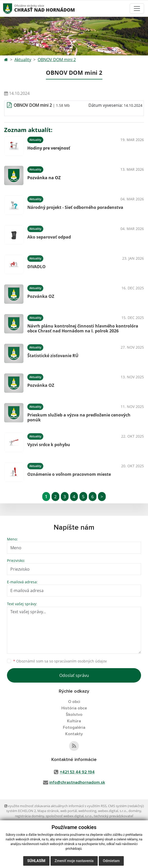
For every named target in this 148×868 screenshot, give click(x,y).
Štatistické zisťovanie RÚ (53, 356)
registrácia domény (30, 816)
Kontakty (74, 734)
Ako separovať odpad (49, 237)
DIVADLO (36, 267)
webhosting (87, 811)
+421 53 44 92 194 (77, 772)
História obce (74, 708)
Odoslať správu (74, 675)
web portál (69, 811)
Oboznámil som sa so (60, 661)
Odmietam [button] (111, 861)
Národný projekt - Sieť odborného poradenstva (75, 207)
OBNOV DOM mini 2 (57, 60)
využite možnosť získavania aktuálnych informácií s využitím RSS (55, 806)
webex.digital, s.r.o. (112, 811)
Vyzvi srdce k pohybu (49, 445)
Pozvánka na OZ (44, 178)
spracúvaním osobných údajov (80, 661)
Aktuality (23, 60)
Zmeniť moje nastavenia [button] (74, 861)
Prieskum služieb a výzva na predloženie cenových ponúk (79, 417)
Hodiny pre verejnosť (49, 148)
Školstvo (74, 715)
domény (135, 811)
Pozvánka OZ (41, 296)
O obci (74, 702)
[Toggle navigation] (137, 9)
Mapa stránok (48, 811)
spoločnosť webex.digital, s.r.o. (69, 816)
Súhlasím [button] (36, 861)
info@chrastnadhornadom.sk (77, 782)
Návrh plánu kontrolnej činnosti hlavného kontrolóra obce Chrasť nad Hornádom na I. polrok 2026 (83, 328)
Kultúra (74, 721)
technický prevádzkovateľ (113, 816)
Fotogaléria (74, 727)
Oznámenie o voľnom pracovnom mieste (69, 474)
